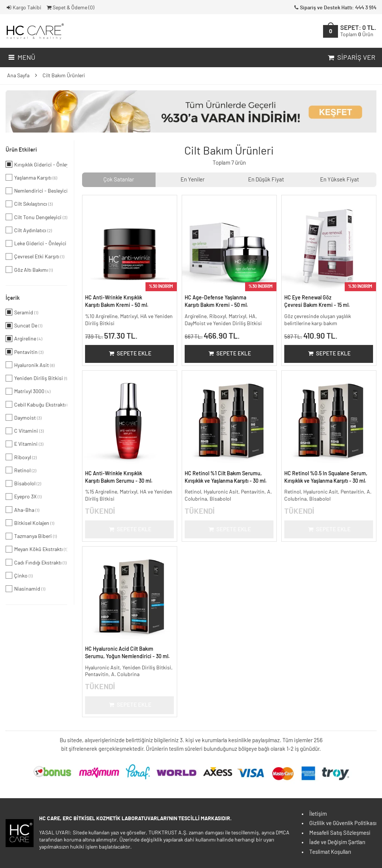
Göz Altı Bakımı (29, 270)
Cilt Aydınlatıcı (29, 230)
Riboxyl (21, 457)
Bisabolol (23, 483)
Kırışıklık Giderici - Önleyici (36, 164)
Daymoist (24, 417)
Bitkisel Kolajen (30, 523)
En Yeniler (192, 180)
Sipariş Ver (351, 58)
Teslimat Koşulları (330, 852)
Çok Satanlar (119, 180)
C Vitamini (25, 431)
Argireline (24, 339)
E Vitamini (24, 444)
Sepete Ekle (130, 354)
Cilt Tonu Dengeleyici (36, 217)
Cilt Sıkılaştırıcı (29, 204)
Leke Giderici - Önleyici (36, 243)
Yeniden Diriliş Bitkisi (36, 378)
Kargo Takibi (24, 8)
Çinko (19, 575)
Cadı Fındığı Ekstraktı (36, 562)
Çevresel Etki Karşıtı (35, 256)
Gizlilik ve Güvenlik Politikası (343, 823)
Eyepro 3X (24, 497)
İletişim (318, 814)
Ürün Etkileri (21, 150)
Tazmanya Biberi (31, 536)
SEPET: (358, 31)
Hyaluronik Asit (30, 365)
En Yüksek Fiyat (339, 180)
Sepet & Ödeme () (70, 8)
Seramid (22, 312)
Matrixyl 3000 (28, 391)
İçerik (13, 298)
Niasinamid (25, 589)
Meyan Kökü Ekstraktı (36, 549)
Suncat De (24, 326)
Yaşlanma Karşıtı (31, 177)
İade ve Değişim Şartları (337, 842)
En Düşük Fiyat (266, 180)
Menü (21, 58)
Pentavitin (24, 352)
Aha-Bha (22, 510)
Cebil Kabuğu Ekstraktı (36, 404)
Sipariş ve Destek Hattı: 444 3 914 (335, 8)
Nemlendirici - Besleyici (36, 191)
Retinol (21, 470)
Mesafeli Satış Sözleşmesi (340, 833)
